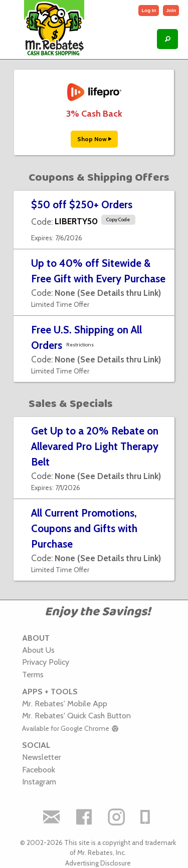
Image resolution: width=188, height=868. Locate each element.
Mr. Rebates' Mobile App (65, 703)
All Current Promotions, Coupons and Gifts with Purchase (84, 528)
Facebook (39, 769)
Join (171, 10)
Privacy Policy (46, 662)
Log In (149, 10)
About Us (38, 650)
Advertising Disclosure (98, 863)
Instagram (39, 781)
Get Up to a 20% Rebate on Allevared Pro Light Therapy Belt (95, 446)
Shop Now (94, 139)
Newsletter (42, 757)
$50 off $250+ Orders (82, 204)
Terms (33, 674)
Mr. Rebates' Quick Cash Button (76, 715)
